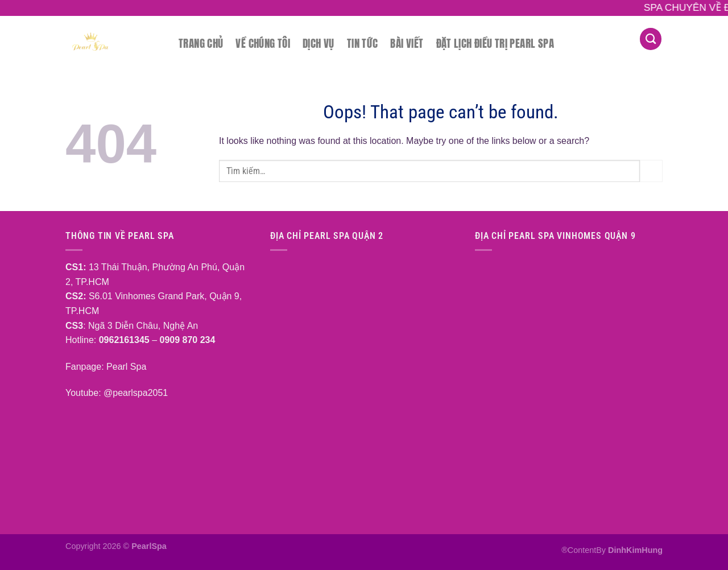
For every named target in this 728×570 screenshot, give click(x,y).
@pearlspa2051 (136, 393)
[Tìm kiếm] (651, 39)
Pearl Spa (125, 367)
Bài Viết (407, 43)
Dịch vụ (318, 43)
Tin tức (363, 43)
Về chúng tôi (263, 43)
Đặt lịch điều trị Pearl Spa (495, 43)
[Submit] (651, 171)
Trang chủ (201, 43)
